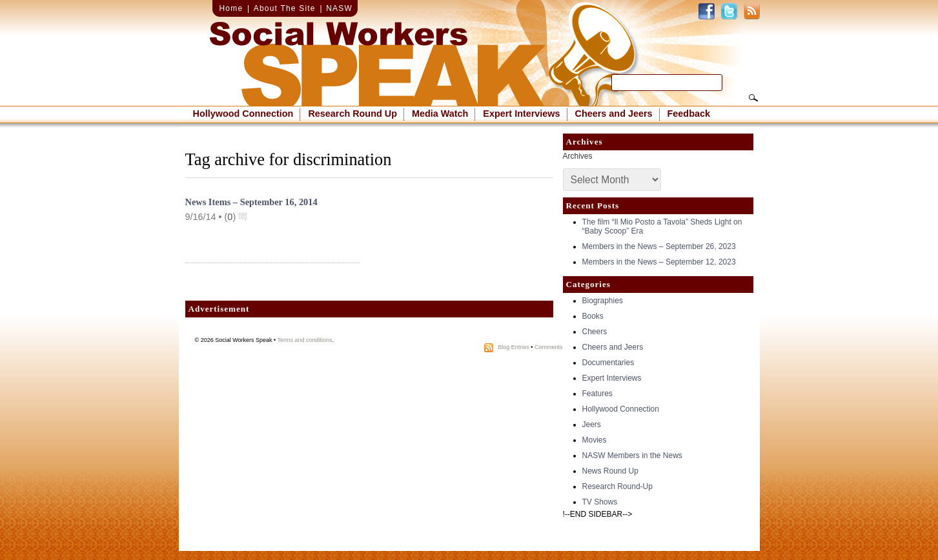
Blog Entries (514, 347)
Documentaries (608, 363)
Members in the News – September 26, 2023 (659, 246)
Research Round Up (352, 114)
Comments (549, 347)
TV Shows (600, 502)
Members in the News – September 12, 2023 (659, 262)
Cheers (595, 332)
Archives (578, 156)
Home (231, 8)
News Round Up (610, 471)
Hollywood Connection (243, 114)
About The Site (285, 8)
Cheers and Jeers (614, 114)
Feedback (689, 114)
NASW (339, 8)
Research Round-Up (617, 486)
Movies (595, 440)
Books (593, 316)
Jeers (592, 425)
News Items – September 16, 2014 (251, 202)
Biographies (603, 301)
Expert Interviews (521, 114)
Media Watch (440, 114)
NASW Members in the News (632, 455)
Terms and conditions (305, 340)
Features (597, 394)
